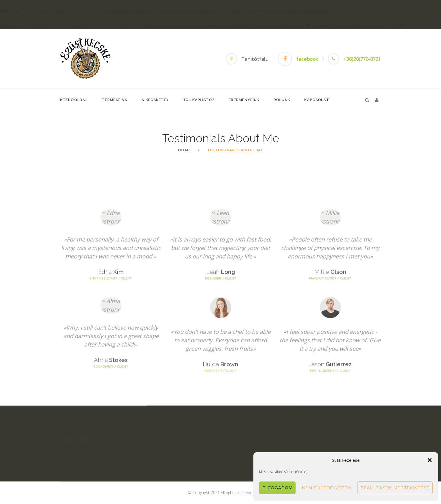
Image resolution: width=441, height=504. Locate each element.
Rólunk (282, 100)
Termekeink (115, 100)
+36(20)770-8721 (362, 59)
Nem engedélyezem (327, 488)
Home (184, 150)
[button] (430, 460)
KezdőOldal (74, 100)
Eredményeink (244, 100)
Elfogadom (278, 488)
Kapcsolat (317, 100)
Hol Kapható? (199, 100)
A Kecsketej (155, 100)
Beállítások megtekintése (395, 488)
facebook (307, 59)
